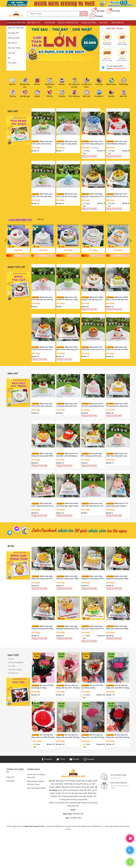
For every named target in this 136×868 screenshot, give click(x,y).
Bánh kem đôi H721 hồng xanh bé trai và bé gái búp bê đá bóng (43, 505)
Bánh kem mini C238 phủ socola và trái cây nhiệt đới (93, 348)
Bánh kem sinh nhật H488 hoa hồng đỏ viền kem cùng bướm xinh (117, 143)
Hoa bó (11, 659)
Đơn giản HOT (14, 33)
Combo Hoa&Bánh (16, 663)
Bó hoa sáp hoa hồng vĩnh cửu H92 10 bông (118, 736)
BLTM (11, 546)
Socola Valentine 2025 (68, 23)
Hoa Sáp (11, 666)
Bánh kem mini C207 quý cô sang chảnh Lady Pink (67, 143)
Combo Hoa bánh (89, 23)
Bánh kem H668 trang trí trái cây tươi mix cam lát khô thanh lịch (92, 299)
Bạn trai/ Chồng (14, 48)
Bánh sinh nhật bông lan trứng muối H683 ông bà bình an (117, 578)
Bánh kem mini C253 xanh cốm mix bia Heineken (42, 143)
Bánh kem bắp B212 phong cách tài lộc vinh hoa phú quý (92, 455)
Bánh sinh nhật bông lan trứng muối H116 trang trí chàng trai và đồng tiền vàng (93, 628)
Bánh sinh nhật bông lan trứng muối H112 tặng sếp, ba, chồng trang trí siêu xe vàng (93, 195)
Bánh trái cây (17, 267)
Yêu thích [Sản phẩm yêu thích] (113, 11)
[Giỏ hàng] (98, 11)
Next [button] (130, 241)
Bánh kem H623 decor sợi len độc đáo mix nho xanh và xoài (117, 299)
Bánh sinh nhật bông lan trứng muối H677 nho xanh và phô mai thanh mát (43, 578)
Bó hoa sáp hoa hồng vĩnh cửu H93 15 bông (118, 687)
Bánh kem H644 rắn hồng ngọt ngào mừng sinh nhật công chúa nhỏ (67, 505)
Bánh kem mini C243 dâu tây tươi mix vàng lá (43, 299)
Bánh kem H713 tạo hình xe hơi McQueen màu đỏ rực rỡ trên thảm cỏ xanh (68, 455)
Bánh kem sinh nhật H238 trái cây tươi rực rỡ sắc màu (117, 195)
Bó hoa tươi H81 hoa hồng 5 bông (92, 687)
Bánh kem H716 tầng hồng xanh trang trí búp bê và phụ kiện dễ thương (117, 505)
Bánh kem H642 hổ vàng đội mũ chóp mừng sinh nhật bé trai (118, 405)
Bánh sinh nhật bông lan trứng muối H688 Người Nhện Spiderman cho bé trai (68, 578)
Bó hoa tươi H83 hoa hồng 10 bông (43, 687)
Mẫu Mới (13, 111)
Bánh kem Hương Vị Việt (66, 826)
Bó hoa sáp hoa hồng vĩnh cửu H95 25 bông (68, 736)
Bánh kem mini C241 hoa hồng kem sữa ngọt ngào (117, 455)
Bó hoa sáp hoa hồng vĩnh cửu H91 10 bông (68, 687)
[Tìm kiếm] (84, 14)
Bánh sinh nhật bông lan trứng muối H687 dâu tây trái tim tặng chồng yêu (43, 628)
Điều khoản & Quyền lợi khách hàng (36, 783)
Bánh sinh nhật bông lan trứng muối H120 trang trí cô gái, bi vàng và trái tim (67, 628)
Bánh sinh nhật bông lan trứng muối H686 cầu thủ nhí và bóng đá (117, 628)
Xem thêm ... (13, 63)
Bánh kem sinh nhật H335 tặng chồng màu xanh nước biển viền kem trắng (93, 143)
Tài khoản (96, 16)
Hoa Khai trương (15, 670)
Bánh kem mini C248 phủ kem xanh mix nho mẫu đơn (67, 405)
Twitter (61, 759)
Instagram (90, 759)
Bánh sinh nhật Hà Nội (83, 796)
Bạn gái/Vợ (13, 43)
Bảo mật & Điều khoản (34, 790)
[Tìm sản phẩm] (54, 14)
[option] (63, 43)
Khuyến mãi (50, 23)
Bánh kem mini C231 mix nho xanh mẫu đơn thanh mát (42, 195)
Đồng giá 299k (14, 38)
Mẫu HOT (13, 374)
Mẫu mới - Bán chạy (16, 28)
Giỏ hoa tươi (13, 673)
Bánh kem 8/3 (118, 23)
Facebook (46, 759)
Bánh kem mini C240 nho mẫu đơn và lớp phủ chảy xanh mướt (67, 299)
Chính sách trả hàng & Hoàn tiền (36, 776)
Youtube (75, 759)
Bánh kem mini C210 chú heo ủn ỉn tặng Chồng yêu (67, 195)
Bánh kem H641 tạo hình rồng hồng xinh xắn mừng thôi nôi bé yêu (93, 405)
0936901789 (119, 69)
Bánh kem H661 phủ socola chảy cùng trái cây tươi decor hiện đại (67, 348)
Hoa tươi (12, 53)
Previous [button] (6, 241)
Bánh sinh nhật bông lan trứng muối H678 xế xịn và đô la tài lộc (92, 578)
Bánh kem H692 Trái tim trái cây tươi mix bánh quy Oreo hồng (42, 348)
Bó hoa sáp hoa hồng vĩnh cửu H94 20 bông (93, 736)
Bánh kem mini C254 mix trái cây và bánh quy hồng (117, 348)
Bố (9, 58)
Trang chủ (11, 777)
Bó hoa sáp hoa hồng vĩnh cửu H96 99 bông (43, 736)
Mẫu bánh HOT (35, 23)
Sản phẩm (11, 781)
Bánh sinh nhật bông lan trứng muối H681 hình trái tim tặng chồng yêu (43, 455)
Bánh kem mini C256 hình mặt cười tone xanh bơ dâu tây (42, 405)
